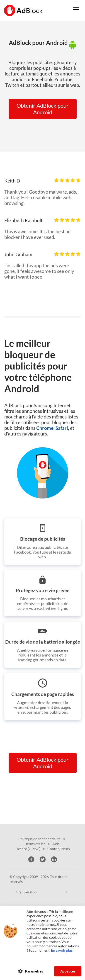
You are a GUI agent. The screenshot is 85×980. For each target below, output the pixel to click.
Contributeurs (59, 849)
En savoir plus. (62, 950)
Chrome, (45, 428)
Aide (56, 844)
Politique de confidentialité (39, 839)
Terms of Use (35, 844)
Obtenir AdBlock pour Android (43, 109)
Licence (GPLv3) (28, 849)
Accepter (68, 971)
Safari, (62, 428)
